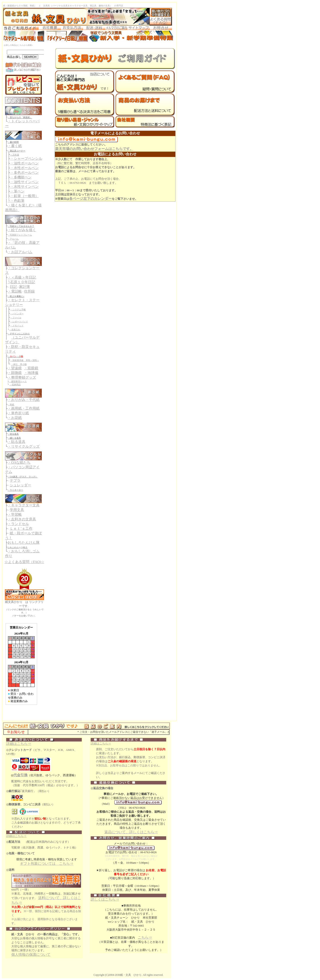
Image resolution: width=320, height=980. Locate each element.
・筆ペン (17, 191)
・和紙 (11, 405)
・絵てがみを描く (22, 230)
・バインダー (17, 314)
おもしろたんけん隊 (24, 543)
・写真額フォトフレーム (20, 235)
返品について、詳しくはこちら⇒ (131, 832)
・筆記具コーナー (16, 151)
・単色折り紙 (18, 413)
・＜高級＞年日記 (22, 277)
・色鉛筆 (17, 201)
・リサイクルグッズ (24, 446)
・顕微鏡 (15, 373)
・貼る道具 (16, 442)
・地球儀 (31, 373)
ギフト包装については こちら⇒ (47, 864)
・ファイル (16, 318)
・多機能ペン (21, 177)
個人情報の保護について (31, 955)
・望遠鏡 (15, 368)
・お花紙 (15, 418)
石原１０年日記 (23, 282)
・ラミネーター (15, 490)
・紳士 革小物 (19, 364)
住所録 (29, 291)
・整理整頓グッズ (22, 377)
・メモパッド (17, 326)
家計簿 (24, 287)
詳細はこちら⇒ (19, 744)
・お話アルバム (20, 252)
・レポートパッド (19, 322)
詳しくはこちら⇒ (105, 899)
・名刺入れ (15, 330)
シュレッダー (20, 485)
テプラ (15, 480)
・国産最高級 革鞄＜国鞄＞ (25, 360)
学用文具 (17, 510)
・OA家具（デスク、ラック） (22, 477)
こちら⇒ (145, 937)
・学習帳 (15, 514)
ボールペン (30, 163)
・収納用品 (15, 385)
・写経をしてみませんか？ (21, 226)
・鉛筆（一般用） (24, 196)
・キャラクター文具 (24, 505)
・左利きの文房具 (22, 519)
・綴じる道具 (14, 438)
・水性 (16, 168)
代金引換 (20, 775)
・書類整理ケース (18, 381)
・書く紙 (15, 146)
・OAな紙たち (19, 462)
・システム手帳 (18, 310)
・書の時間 (13, 142)
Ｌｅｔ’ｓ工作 (21, 528)
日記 (13, 287)
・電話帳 (15, 291)
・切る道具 (13, 434)
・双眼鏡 (31, 368)
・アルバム (13, 239)
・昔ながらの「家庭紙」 (20, 117)
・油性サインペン (24, 182)
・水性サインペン (24, 187)
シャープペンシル (28, 159)
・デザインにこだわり (19, 334)
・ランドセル (18, 524)
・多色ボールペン (24, 173)
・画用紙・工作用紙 (24, 408)
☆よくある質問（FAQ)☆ (24, 562)
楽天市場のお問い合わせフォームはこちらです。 (94, 149)
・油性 (16, 163)
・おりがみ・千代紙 (24, 400)
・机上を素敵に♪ (16, 296)
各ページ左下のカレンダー (90, 199)
